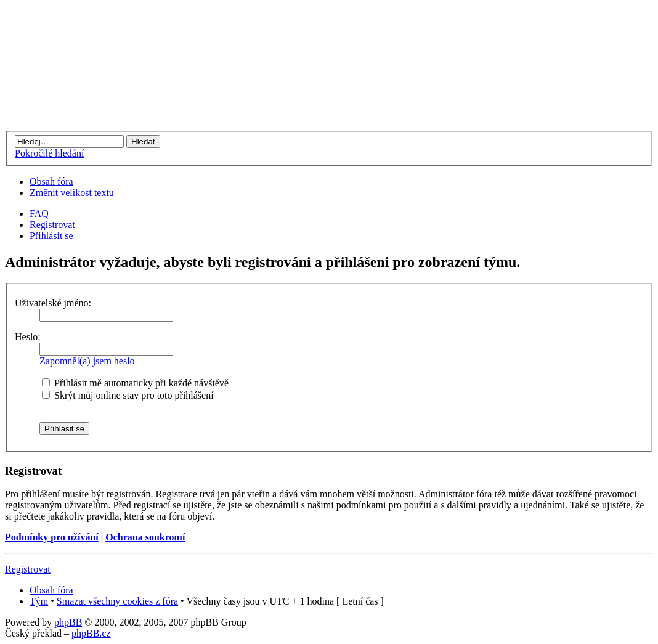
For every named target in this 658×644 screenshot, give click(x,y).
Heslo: (28, 337)
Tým (39, 601)
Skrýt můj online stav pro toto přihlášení (128, 395)
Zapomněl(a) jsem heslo (87, 361)
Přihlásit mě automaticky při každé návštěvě (135, 383)
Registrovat (52, 225)
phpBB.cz (91, 633)
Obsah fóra (51, 181)
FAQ (39, 214)
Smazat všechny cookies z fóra (117, 601)
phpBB (68, 622)
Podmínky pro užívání (52, 537)
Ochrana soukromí (145, 537)
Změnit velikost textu (72, 193)
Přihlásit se (51, 236)
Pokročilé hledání (49, 153)
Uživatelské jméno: (53, 303)
